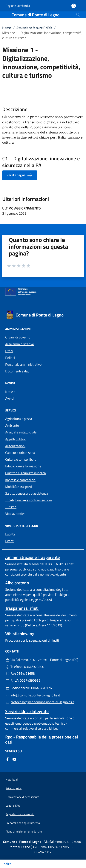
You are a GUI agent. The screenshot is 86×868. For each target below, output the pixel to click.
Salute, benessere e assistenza (27, 493)
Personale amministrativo (23, 364)
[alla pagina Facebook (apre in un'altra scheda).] (7, 759)
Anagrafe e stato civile (21, 432)
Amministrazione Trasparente (33, 557)
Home (7, 28)
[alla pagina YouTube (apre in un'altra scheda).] (14, 759)
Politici (10, 358)
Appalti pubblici (16, 439)
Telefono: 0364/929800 (25, 667)
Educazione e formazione (23, 466)
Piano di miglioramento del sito (24, 831)
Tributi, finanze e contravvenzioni (29, 500)
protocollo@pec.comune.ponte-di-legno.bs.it (40, 702)
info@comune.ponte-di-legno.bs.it (33, 695)
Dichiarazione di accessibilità (22, 797)
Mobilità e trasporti (19, 487)
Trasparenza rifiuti (22, 608)
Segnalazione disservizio (20, 814)
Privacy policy (14, 788)
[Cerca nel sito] (78, 15)
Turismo (11, 507)
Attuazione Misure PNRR (34, 28)
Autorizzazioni (15, 446)
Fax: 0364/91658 (20, 673)
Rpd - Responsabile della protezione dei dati (42, 739)
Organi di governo (18, 337)
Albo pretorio (17, 583)
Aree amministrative (20, 344)
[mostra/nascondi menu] (7, 15)
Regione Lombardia (18, 6)
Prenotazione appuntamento (23, 823)
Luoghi (10, 534)
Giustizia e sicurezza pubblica (26, 473)
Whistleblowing (20, 634)
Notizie (10, 392)
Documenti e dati (17, 371)
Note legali (12, 779)
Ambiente (12, 425)
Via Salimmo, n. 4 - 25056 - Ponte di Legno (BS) (43, 659)
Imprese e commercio (20, 480)
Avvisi (9, 398)
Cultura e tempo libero (21, 459)
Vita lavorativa (15, 514)
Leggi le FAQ (13, 806)
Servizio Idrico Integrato (27, 711)
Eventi (10, 541)
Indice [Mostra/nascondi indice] (7, 864)
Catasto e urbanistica (20, 453)
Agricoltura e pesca (19, 419)
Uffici (9, 351)
